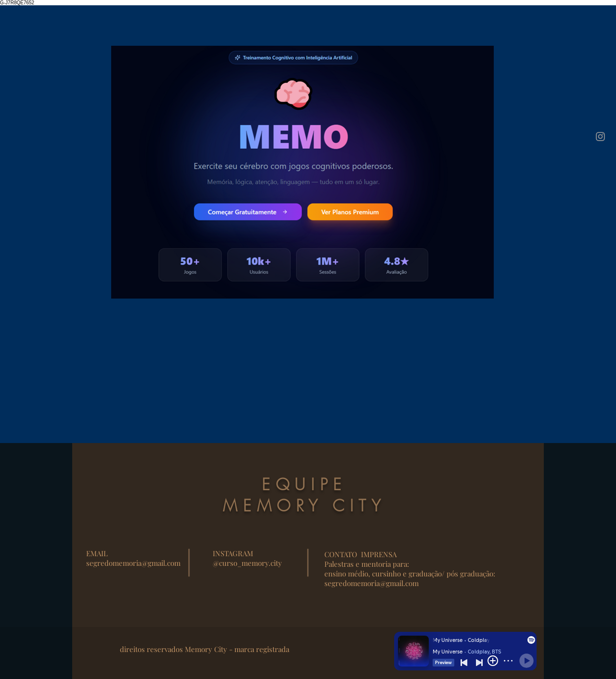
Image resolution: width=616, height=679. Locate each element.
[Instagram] (600, 137)
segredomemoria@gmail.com (133, 563)
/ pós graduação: (468, 574)
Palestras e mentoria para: (367, 564)
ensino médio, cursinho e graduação (383, 574)
